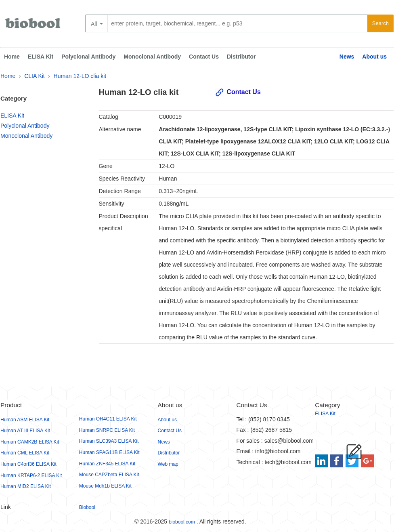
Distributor (241, 57)
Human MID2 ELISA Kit (26, 486)
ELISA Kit (41, 57)
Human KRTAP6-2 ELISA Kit (31, 475)
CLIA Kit (35, 76)
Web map (168, 464)
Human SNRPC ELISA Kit (107, 430)
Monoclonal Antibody (152, 57)
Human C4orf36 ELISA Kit (28, 464)
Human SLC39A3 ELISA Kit (109, 441)
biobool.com (182, 522)
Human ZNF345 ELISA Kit (107, 464)
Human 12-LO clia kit (80, 76)
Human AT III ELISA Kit (25, 431)
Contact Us (204, 57)
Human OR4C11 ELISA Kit (108, 419)
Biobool (87, 507)
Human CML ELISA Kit (25, 453)
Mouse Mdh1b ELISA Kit (105, 486)
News (347, 57)
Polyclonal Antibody (88, 57)
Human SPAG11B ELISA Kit (109, 452)
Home (12, 57)
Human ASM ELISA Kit (25, 420)
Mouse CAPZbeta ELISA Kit (109, 475)
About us (374, 57)
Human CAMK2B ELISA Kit (30, 442)
